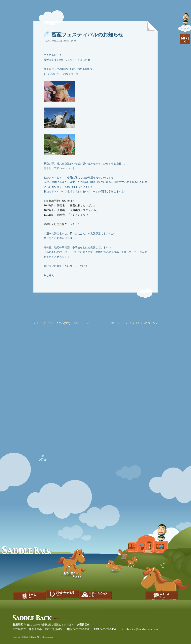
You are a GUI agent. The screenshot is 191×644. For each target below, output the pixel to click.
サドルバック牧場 (62, 590)
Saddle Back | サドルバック (37, 618)
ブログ (161, 590)
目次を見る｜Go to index (185, 29)
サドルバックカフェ (95, 590)
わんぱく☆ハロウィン (142, 323)
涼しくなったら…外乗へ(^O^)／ (54, 323)
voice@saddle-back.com (144, 629)
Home (29, 590)
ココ (59, 224)
